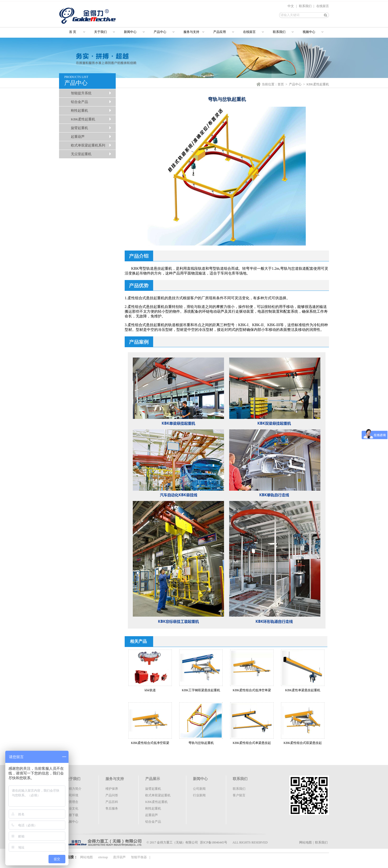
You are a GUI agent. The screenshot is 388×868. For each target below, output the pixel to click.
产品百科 (112, 802)
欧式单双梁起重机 (158, 795)
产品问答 (112, 795)
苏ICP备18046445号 (214, 842)
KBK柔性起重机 (83, 119)
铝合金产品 (79, 102)
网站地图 (305, 842)
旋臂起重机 (79, 128)
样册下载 (72, 815)
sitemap (103, 857)
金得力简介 (74, 789)
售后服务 (112, 808)
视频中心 (309, 32)
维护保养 (112, 789)
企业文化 (72, 808)
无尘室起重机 (81, 154)
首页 (281, 84)
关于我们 (100, 32)
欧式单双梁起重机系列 (88, 145)
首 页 (70, 32)
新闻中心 (130, 32)
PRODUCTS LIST (90, 81)
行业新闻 (199, 795)
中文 (291, 6)
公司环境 (72, 795)
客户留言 (239, 795)
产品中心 (160, 32)
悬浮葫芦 (119, 857)
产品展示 (153, 779)
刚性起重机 (79, 111)
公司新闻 (199, 789)
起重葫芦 (78, 137)
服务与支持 (191, 32)
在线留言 (323, 6)
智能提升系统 (81, 93)
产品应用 (220, 32)
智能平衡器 (139, 857)
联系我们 (305, 6)
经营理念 (72, 802)
